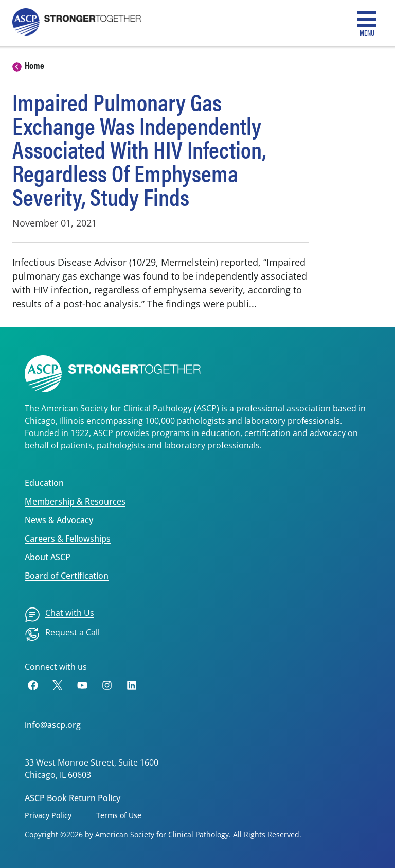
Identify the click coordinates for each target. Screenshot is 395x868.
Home (34, 65)
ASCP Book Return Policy (73, 798)
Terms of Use (119, 815)
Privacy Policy (48, 815)
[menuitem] (59, 615)
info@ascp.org (53, 725)
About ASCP (48, 557)
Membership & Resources (75, 501)
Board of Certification (67, 576)
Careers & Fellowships (68, 539)
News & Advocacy (59, 520)
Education (44, 483)
